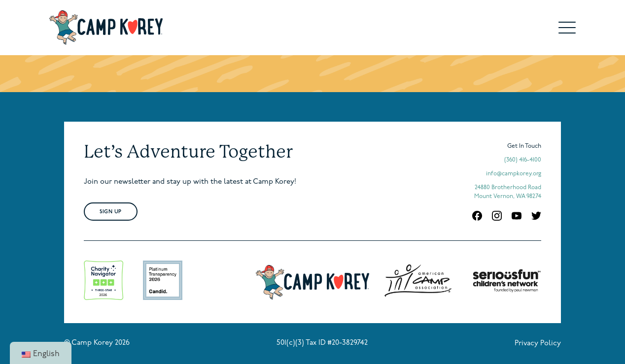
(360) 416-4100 (523, 160)
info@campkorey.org (514, 174)
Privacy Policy (538, 344)
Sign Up (111, 212)
